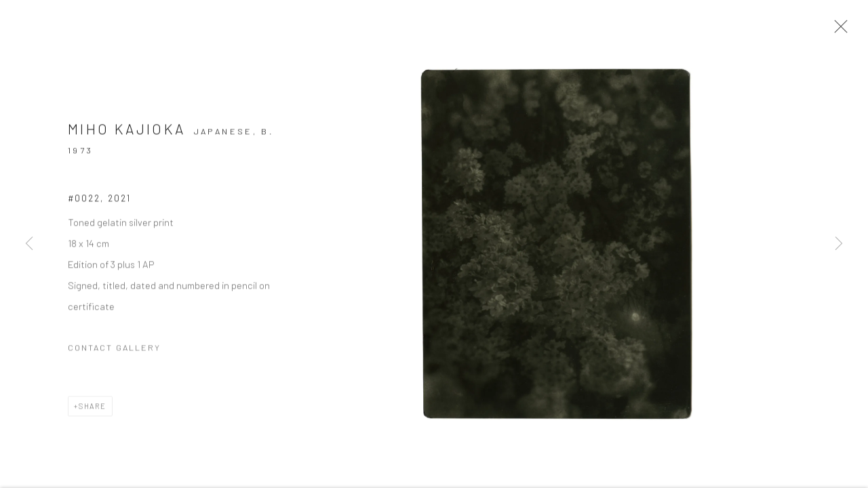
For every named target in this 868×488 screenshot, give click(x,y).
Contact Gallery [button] (114, 354)
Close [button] (847, 30)
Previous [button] (29, 244)
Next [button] (839, 244)
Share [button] (93, 412)
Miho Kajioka (126, 136)
